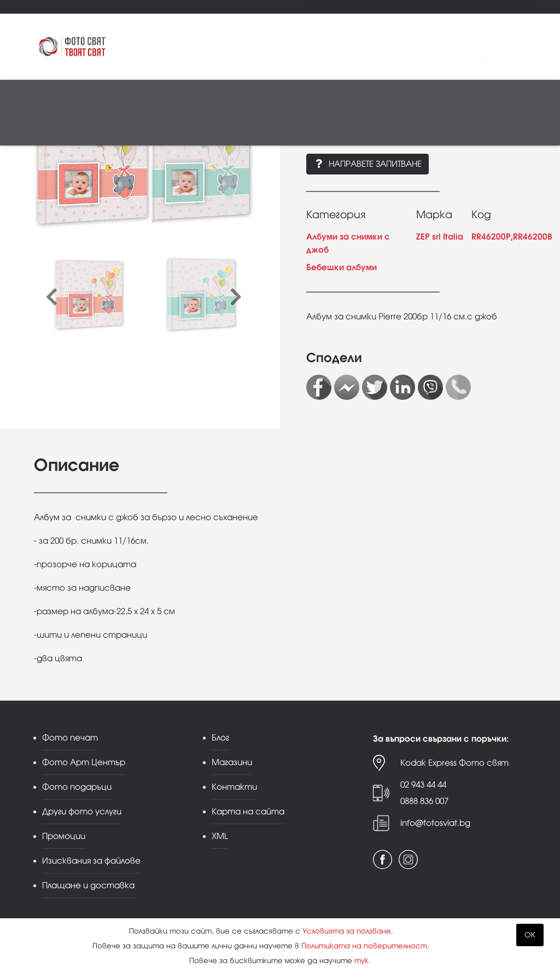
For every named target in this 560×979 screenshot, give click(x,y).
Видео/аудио (179, 97)
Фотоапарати (67, 97)
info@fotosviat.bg (435, 823)
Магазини (383, 6)
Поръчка (510, 62)
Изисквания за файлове (91, 861)
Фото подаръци (175, 6)
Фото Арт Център (110, 6)
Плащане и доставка (88, 885)
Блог (345, 6)
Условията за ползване (347, 931)
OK (530, 935)
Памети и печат (247, 97)
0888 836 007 (424, 801)
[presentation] (52, 298)
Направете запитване (367, 164)
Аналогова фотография (89, 129)
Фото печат (52, 6)
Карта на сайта (248, 811)
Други (160, 129)
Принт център (206, 129)
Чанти (457, 97)
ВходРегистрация (472, 37)
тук (361, 961)
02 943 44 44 (423, 785)
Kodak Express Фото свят (454, 763)
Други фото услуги (245, 6)
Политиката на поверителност (364, 946)
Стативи (420, 97)
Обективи (123, 97)
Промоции (306, 6)
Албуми (378, 97)
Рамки (340, 97)
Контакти (428, 6)
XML (220, 836)
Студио (302, 97)
